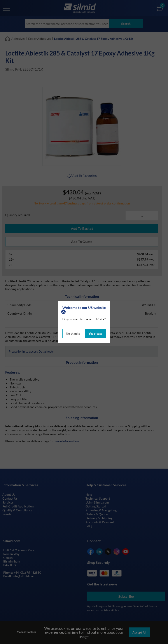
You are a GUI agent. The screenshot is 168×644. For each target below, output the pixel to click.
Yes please (95, 333)
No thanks (73, 333)
